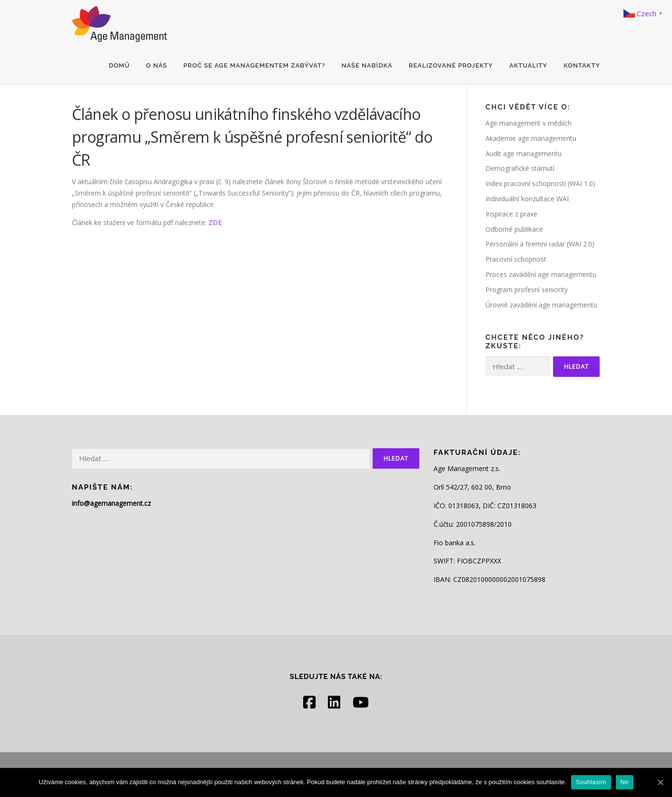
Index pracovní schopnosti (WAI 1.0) (540, 183)
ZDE (215, 222)
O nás (157, 65)
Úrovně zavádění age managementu (541, 305)
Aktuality (528, 65)
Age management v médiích (529, 123)
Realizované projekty (451, 65)
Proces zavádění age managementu (541, 274)
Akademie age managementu (531, 138)
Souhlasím (591, 782)
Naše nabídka (367, 65)
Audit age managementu (524, 153)
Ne (625, 782)
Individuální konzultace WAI (527, 199)
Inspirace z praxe (511, 214)
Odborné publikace (514, 229)
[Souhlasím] (660, 782)
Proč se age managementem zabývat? (254, 65)
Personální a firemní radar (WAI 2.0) (540, 244)
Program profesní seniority (527, 290)
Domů (119, 65)
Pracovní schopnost (516, 259)
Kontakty (582, 65)
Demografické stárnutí (520, 168)
